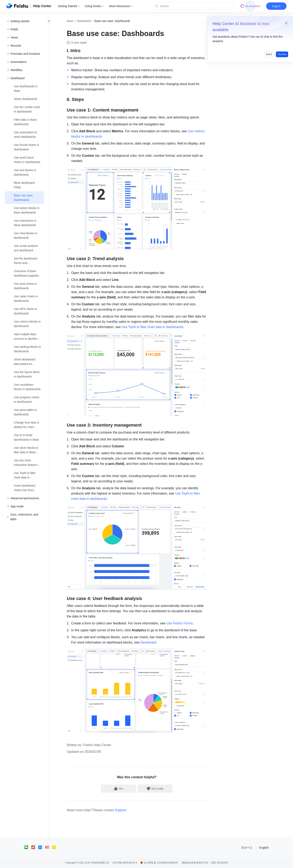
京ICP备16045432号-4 (125, 863)
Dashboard (88, 21)
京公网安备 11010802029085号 (159, 863)
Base (74, 21)
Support (125, 810)
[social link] (28, 847)
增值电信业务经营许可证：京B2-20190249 (205, 863)
